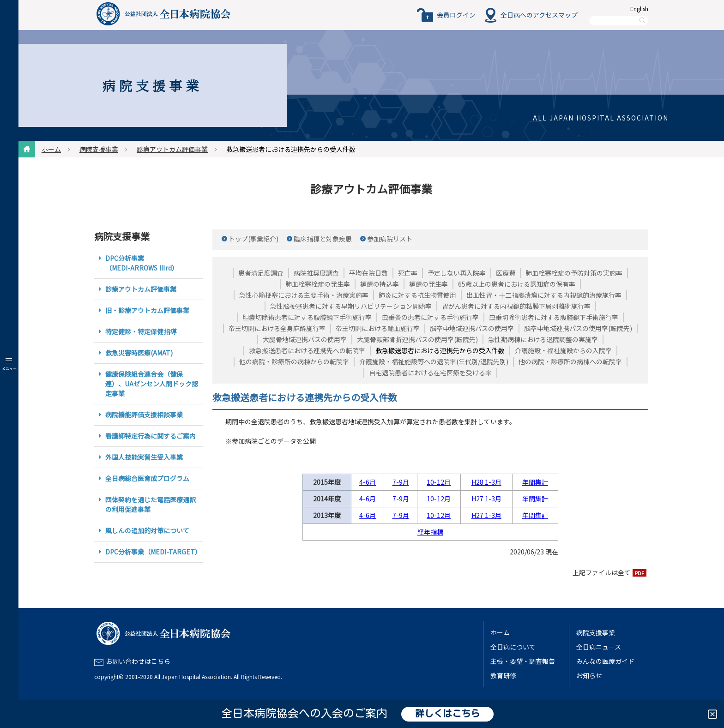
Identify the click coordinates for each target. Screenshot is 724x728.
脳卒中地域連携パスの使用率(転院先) (578, 328)
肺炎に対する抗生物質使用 (417, 295)
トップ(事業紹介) (253, 239)
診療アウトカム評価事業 (172, 149)
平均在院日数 (368, 273)
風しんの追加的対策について (147, 530)
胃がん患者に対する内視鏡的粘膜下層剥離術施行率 (516, 306)
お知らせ (589, 675)
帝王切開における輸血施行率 (378, 328)
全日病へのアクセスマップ (539, 15)
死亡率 (408, 273)
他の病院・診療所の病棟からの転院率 (294, 361)
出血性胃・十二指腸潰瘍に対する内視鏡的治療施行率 (544, 295)
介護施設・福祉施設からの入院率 (563, 350)
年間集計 (535, 482)
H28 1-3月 (486, 482)
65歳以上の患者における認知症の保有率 (517, 284)
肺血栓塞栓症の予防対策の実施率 (574, 273)
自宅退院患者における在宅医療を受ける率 (430, 373)
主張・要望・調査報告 (523, 661)
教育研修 (503, 675)
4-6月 (368, 482)
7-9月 (401, 482)
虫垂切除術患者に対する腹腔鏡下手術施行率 (554, 317)
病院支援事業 (99, 149)
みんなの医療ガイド (605, 661)
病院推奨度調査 (316, 273)
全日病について (513, 647)
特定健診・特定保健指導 (141, 331)
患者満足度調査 (261, 273)
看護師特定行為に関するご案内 (151, 436)
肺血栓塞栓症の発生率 (318, 284)
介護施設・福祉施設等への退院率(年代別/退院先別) (434, 361)
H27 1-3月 (486, 499)
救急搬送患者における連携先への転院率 (307, 350)
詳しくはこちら (447, 714)
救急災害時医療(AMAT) (139, 353)
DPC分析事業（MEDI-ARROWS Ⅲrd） (142, 263)
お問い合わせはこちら (138, 661)
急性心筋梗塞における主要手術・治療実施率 (304, 295)
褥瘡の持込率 (380, 284)
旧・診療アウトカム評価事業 (147, 310)
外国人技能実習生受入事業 (144, 457)
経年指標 (430, 532)
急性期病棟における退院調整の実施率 (543, 339)
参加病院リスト (390, 239)
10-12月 (439, 482)
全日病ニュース (599, 647)
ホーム (51, 149)
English (639, 9)
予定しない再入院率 (457, 273)
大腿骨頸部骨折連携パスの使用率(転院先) (417, 339)
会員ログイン (456, 15)
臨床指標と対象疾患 (323, 239)
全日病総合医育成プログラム (147, 478)
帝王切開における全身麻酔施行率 (277, 328)
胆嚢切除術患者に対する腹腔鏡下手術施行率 (307, 317)
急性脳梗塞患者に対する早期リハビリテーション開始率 (351, 306)
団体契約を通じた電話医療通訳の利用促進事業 (151, 504)
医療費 (506, 273)
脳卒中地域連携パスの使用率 (472, 328)
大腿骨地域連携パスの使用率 (305, 339)
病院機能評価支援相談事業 (144, 415)
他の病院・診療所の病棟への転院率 (570, 361)
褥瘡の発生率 (428, 284)
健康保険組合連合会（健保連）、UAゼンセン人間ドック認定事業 (152, 384)
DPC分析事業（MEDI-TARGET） (153, 552)
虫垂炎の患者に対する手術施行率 (430, 317)
